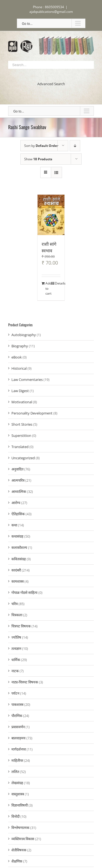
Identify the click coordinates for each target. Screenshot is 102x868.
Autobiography (24, 335)
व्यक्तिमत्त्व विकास (23, 839)
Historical (19, 368)
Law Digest (20, 391)
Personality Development (32, 413)
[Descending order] (75, 146)
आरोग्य (16, 503)
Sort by (41, 146)
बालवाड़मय (18, 738)
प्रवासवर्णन (18, 727)
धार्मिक (16, 660)
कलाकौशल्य (19, 547)
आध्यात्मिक (19, 491)
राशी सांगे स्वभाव (49, 247)
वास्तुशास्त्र (18, 794)
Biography (20, 346)
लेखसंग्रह (17, 783)
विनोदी (16, 816)
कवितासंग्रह (19, 559)
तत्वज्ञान (16, 648)
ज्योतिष (16, 637)
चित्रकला (17, 615)
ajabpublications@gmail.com (51, 12)
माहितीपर (17, 760)
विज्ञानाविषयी (20, 805)
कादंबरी (16, 570)
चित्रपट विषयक (21, 626)
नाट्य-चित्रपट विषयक (25, 682)
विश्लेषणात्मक (20, 828)
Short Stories (22, 424)
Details (58, 283)
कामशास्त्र (18, 581)
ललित (15, 772)
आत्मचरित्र (18, 480)
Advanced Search (51, 84)
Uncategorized (23, 458)
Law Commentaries (27, 380)
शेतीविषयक (19, 850)
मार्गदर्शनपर (19, 749)
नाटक (15, 671)
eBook (17, 357)
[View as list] (56, 172)
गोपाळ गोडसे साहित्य (24, 593)
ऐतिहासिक (18, 514)
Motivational (22, 402)
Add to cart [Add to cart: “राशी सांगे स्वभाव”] (48, 288)
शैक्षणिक (17, 861)
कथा (14, 525)
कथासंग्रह (17, 536)
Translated (20, 447)
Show (38, 159)
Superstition (21, 436)
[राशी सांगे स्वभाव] (51, 215)
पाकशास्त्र (17, 704)
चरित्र (15, 604)
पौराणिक (17, 716)
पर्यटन (15, 693)
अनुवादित (17, 469)
